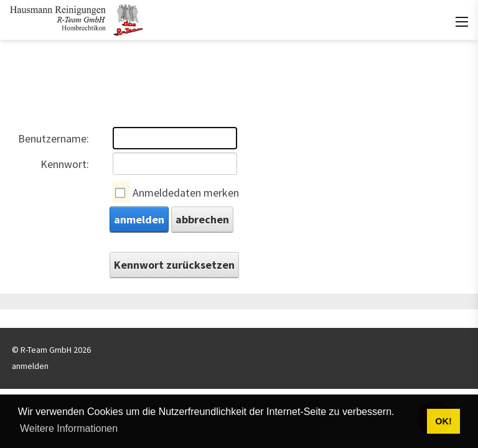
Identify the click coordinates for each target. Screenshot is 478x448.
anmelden (139, 219)
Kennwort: (65, 164)
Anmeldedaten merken (186, 193)
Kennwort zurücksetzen (174, 265)
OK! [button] (443, 421)
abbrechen (202, 219)
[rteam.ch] (77, 18)
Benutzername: (54, 138)
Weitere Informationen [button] (69, 428)
